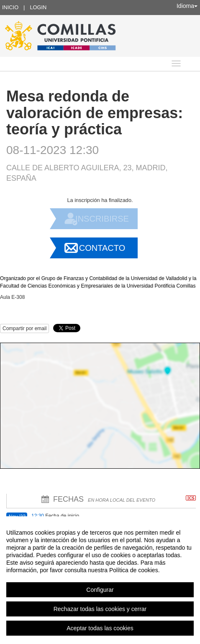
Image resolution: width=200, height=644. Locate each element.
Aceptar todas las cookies (100, 628)
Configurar (100, 590)
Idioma (187, 6)
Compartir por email (24, 328)
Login (38, 7)
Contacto (102, 248)
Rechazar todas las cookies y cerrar (100, 609)
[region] (100, 580)
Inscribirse (102, 219)
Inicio (10, 7)
